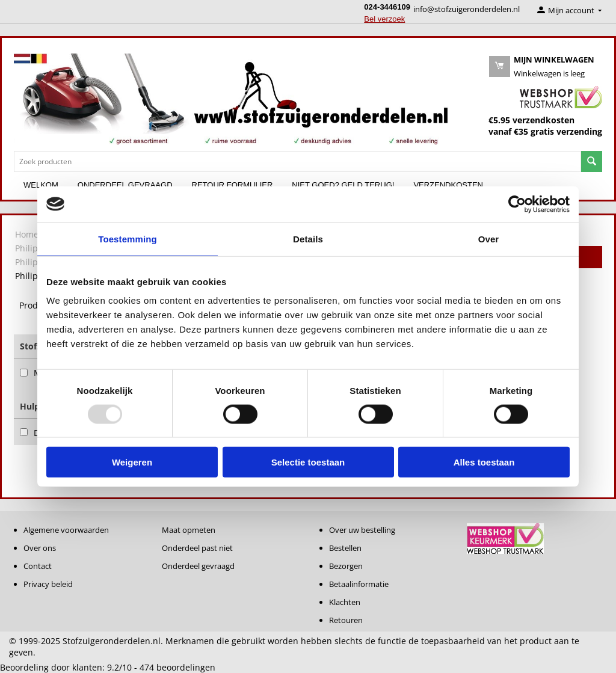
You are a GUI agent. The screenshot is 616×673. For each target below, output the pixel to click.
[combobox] (297, 161)
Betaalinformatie (359, 584)
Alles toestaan (484, 462)
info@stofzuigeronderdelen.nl (467, 9)
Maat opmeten (189, 530)
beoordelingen (177, 667)
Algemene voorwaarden (66, 530)
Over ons (40, 548)
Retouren (346, 620)
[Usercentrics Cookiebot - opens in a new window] (517, 204)
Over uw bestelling (362, 530)
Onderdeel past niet (197, 548)
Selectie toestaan (308, 462)
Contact (38, 566)
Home (27, 234)
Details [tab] (308, 238)
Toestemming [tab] (128, 238)
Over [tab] (489, 238)
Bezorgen (346, 566)
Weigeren (132, 462)
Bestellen (345, 548)
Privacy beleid (48, 584)
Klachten (345, 602)
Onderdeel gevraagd (198, 566)
